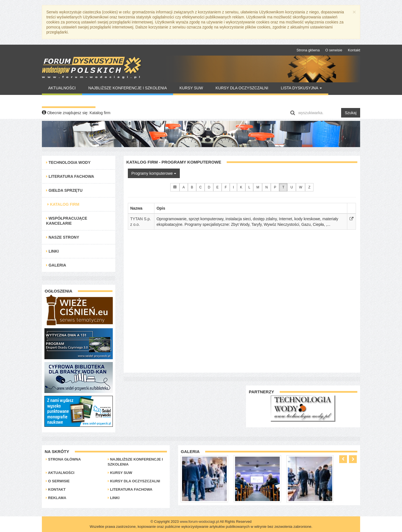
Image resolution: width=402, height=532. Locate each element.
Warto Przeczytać (69, 101)
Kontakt (354, 50)
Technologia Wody (68, 162)
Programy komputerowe (154, 173)
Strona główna (308, 50)
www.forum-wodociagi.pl (199, 522)
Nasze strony (63, 237)
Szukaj (351, 113)
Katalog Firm (63, 204)
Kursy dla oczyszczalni (242, 88)
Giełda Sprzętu (64, 190)
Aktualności (62, 88)
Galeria (56, 265)
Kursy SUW (191, 88)
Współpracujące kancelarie (67, 221)
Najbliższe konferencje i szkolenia (128, 88)
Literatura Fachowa (70, 176)
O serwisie (334, 50)
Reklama (56, 498)
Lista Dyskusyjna (301, 88)
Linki (52, 251)
